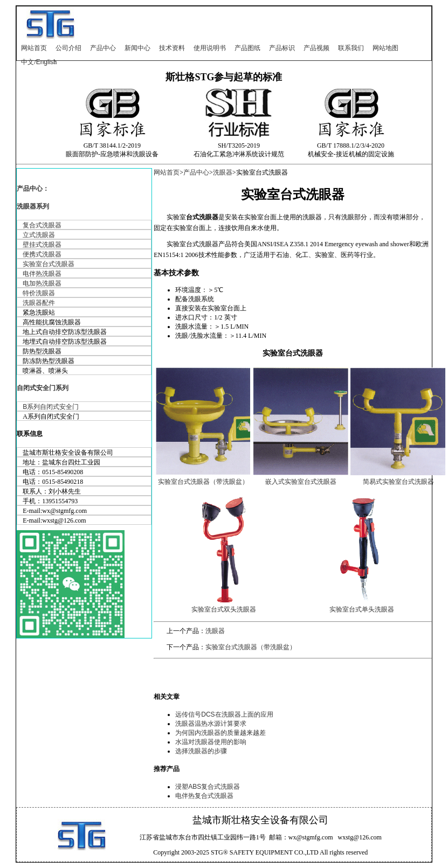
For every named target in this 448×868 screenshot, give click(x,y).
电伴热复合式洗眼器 (204, 796)
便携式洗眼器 (42, 254)
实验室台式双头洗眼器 (224, 609)
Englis (45, 62)
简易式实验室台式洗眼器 (398, 482)
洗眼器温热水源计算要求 (211, 724)
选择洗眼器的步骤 (201, 751)
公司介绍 (68, 48)
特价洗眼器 (39, 293)
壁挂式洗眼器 (42, 245)
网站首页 (34, 48)
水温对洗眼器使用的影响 (211, 742)
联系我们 (351, 48)
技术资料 (172, 48)
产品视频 (316, 48)
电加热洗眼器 (42, 283)
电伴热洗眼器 (42, 274)
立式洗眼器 (39, 235)
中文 (27, 62)
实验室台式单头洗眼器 (362, 609)
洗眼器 (223, 172)
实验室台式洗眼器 (49, 264)
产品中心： (33, 189)
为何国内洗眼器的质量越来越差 (220, 733)
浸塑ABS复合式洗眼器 (208, 787)
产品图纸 (247, 48)
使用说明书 (210, 48)
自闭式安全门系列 (43, 388)
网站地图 (385, 48)
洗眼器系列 (33, 206)
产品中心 (103, 48)
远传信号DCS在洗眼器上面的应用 (224, 714)
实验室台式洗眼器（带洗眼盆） (203, 482)
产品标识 (282, 48)
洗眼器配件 (39, 303)
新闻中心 (137, 48)
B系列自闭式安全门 (51, 407)
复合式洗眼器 (42, 225)
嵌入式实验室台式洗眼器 (301, 482)
